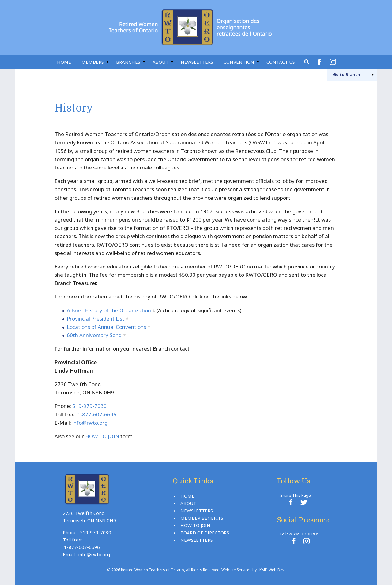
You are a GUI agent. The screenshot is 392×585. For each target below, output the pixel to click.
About (160, 62)
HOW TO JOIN (102, 436)
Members (93, 62)
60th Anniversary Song (94, 335)
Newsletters (197, 62)
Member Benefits (202, 518)
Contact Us (281, 62)
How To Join (195, 525)
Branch (347, 74)
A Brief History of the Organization (109, 310)
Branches (128, 62)
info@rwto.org (90, 423)
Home (64, 62)
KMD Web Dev (272, 570)
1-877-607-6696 (97, 414)
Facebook (320, 62)
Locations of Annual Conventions (106, 327)
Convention (239, 62)
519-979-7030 (89, 406)
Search (307, 62)
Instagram (334, 62)
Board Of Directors (205, 533)
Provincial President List (96, 319)
